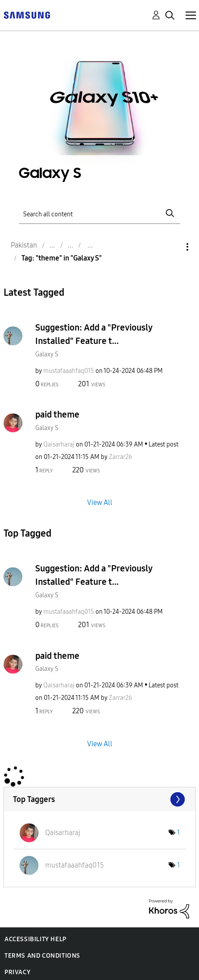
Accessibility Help (35, 939)
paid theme (57, 414)
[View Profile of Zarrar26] (120, 457)
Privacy (17, 972)
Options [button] (172, 247)
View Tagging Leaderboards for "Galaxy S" (100, 799)
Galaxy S (47, 354)
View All (100, 502)
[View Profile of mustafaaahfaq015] (69, 371)
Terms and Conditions (42, 956)
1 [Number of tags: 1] (178, 833)
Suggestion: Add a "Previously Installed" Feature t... (94, 334)
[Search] (99, 213)
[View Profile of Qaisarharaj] (59, 445)
